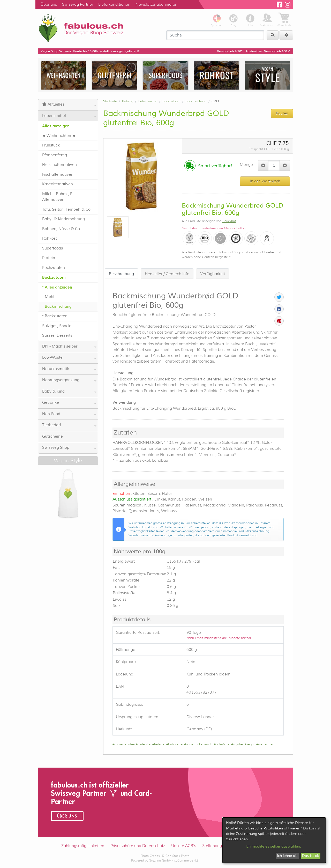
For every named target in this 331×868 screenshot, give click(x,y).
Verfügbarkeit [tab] (213, 274)
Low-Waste (69, 358)
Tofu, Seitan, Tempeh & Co (66, 209)
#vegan (250, 744)
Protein (49, 258)
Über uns (49, 4)
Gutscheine (52, 436)
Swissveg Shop (69, 448)
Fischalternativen (58, 175)
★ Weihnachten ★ (59, 136)
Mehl (50, 297)
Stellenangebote (217, 846)
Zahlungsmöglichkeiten (83, 846)
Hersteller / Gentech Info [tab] (167, 274)
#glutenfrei (144, 744)
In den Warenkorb (265, 181)
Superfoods (52, 248)
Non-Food (69, 414)
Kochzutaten (54, 268)
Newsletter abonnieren (156, 4)
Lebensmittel (69, 116)
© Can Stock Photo (175, 856)
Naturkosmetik (69, 369)
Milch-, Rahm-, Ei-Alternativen (58, 197)
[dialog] (274, 840)
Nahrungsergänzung (69, 380)
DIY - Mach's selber (69, 347)
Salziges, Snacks (57, 326)
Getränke (69, 403)
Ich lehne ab (287, 856)
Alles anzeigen (56, 126)
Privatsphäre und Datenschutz (138, 846)
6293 (215, 101)
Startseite (110, 101)
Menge (246, 165)
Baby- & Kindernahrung (63, 219)
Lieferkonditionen (114, 4)
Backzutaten (54, 277)
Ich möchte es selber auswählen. (273, 846)
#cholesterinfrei (124, 744)
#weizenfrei (265, 744)
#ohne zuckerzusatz (198, 744)
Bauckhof (229, 221)
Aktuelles (69, 105)
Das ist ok (310, 856)
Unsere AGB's (184, 846)
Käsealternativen (58, 184)
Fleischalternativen (59, 165)
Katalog (128, 101)
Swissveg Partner (78, 4)
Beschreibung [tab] (121, 274)
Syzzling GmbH (160, 860)
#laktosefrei (175, 744)
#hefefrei (159, 744)
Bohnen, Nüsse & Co (61, 229)
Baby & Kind (69, 392)
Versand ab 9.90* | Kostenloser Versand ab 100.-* (254, 51)
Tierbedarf (69, 425)
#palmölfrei (222, 744)
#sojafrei (237, 744)
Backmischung (58, 307)
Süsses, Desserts (57, 336)
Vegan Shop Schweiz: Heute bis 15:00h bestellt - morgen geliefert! (90, 51)
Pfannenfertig (55, 155)
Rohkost (50, 238)
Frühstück (51, 145)
